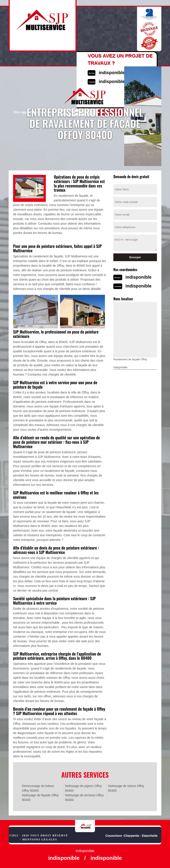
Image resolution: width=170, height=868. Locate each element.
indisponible (139, 277)
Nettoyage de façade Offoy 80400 (40, 798)
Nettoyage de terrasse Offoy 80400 (84, 798)
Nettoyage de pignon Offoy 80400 (83, 788)
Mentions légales (40, 839)
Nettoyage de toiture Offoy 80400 (126, 788)
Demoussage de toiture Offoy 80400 (38, 788)
